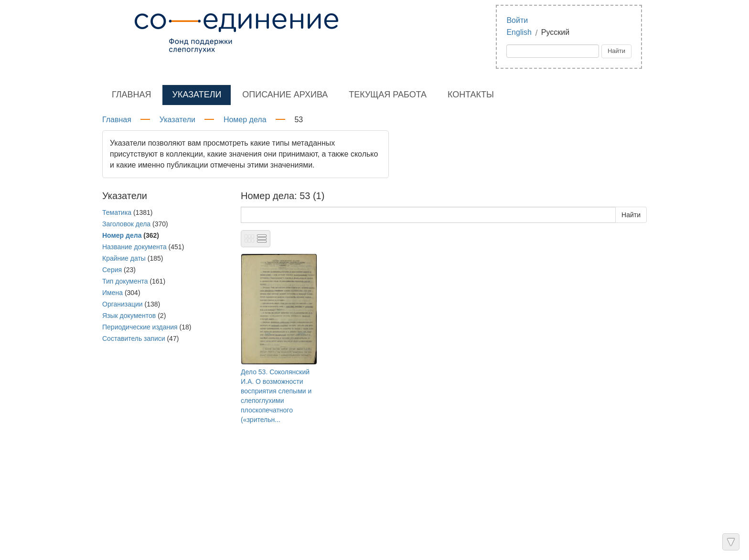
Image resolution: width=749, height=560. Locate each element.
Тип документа (125, 281)
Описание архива (285, 95)
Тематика (117, 212)
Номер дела (245, 120)
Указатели (197, 95)
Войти (517, 20)
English (519, 32)
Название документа (134, 247)
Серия (112, 270)
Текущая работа (388, 95)
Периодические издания (140, 327)
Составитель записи (134, 338)
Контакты (471, 95)
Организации (123, 304)
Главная (132, 95)
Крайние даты (124, 258)
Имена (112, 293)
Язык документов (129, 316)
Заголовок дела (126, 224)
